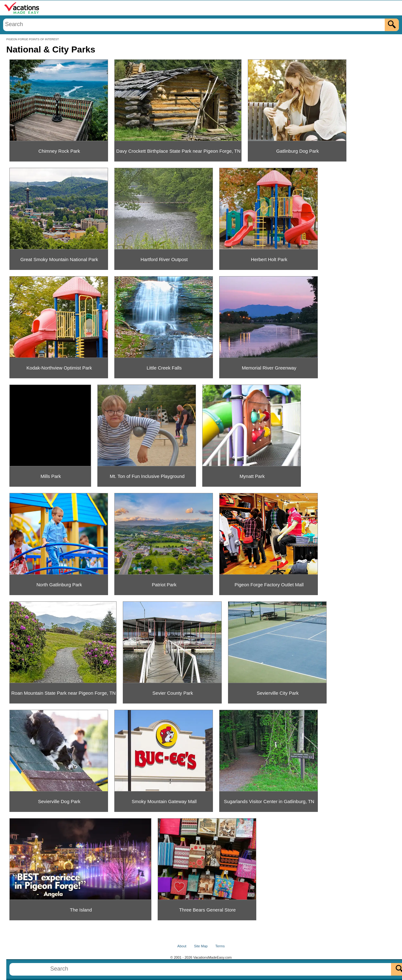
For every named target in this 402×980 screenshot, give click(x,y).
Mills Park (51, 476)
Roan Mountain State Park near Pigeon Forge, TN (63, 693)
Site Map (201, 946)
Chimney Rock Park (59, 151)
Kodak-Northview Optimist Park (59, 368)
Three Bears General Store (208, 910)
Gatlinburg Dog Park (297, 151)
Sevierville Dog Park (59, 801)
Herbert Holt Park (269, 259)
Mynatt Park (252, 476)
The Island (81, 910)
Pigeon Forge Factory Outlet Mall (269, 585)
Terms (220, 946)
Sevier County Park (173, 693)
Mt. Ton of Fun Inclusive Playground (147, 476)
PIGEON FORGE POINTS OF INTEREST (33, 39)
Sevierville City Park (277, 693)
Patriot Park (164, 585)
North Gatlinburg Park (59, 585)
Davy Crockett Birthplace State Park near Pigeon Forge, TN (178, 151)
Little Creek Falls (164, 368)
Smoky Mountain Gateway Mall (164, 801)
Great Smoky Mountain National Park (59, 259)
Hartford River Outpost (164, 259)
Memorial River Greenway (269, 368)
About (182, 946)
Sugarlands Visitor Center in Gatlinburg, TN (269, 801)
